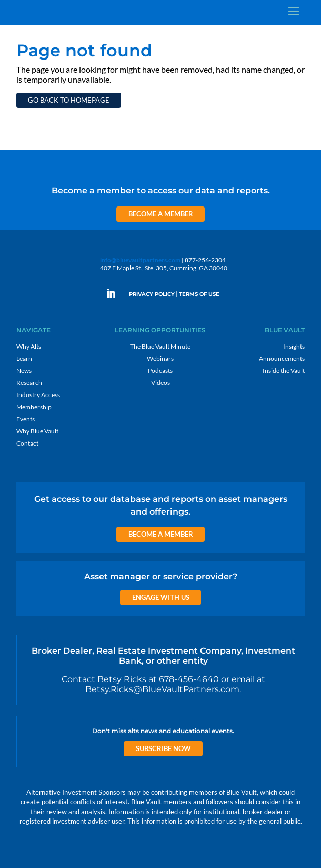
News (24, 371)
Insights (294, 346)
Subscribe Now (163, 748)
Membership (34, 407)
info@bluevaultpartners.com (140, 260)
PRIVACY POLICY (152, 294)
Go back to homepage (69, 100)
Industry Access (38, 395)
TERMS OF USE (199, 294)
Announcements (282, 358)
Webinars (160, 358)
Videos (160, 383)
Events (26, 419)
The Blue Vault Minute (160, 346)
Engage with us (161, 597)
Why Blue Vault (37, 431)
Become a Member (161, 214)
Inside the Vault (284, 371)
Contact (27, 443)
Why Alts (29, 346)
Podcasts (160, 371)
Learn (24, 358)
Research (29, 383)
